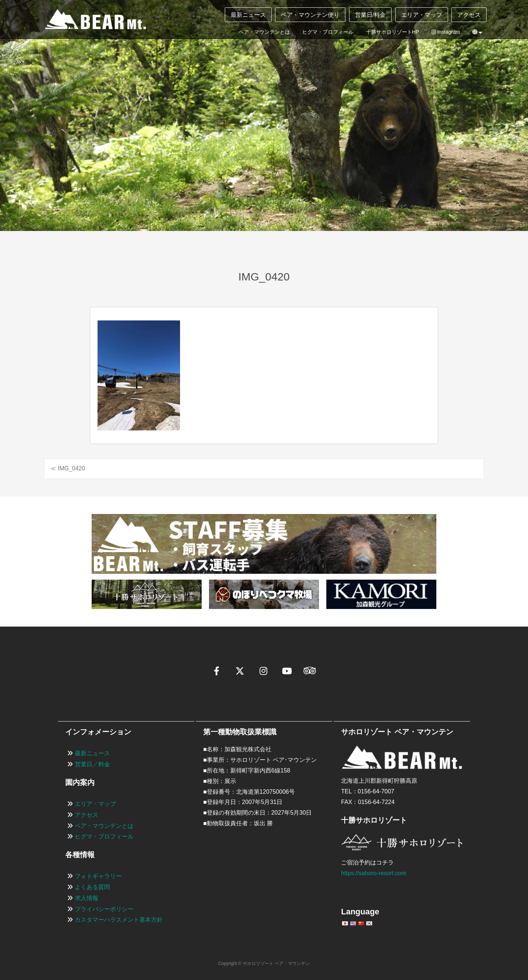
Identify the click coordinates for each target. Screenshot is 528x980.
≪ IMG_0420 (68, 468)
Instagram (446, 32)
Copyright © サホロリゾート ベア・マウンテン (264, 964)
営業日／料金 (92, 764)
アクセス (469, 15)
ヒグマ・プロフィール (328, 32)
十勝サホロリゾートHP (393, 32)
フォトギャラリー (98, 876)
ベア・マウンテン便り (310, 15)
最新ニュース (248, 15)
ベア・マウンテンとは (264, 32)
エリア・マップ (422, 15)
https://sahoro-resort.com (374, 873)
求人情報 (87, 898)
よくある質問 (92, 887)
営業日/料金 (370, 15)
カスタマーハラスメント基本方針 (119, 920)
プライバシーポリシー (104, 909)
